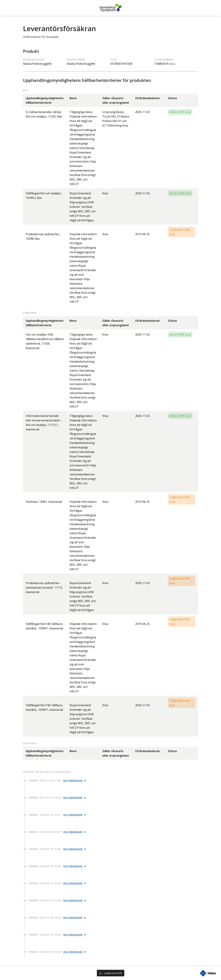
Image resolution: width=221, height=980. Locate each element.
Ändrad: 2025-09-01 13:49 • (56, 900)
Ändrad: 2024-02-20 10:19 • (56, 866)
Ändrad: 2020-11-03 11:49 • (56, 781)
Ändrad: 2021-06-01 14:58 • (56, 798)
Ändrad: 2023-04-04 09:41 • (56, 832)
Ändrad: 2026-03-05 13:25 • (56, 952)
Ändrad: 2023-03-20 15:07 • (56, 815)
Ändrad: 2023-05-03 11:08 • (56, 849)
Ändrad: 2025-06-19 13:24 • (56, 883)
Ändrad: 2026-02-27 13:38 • (56, 935)
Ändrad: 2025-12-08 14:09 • (56, 918)
